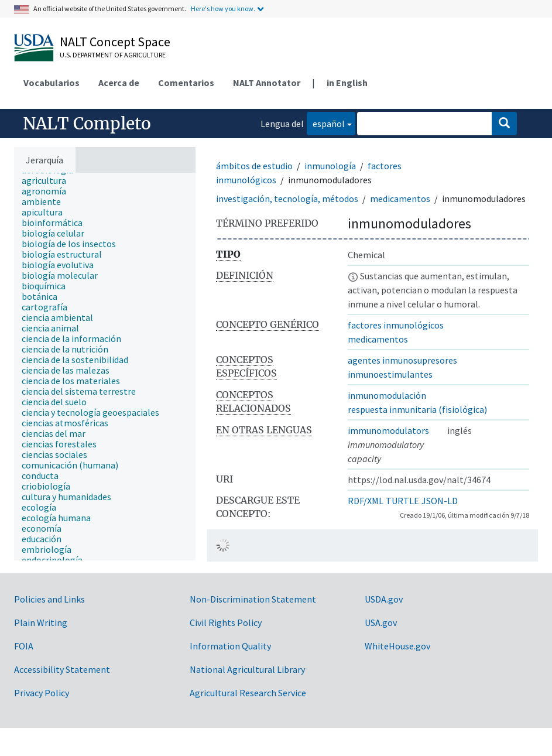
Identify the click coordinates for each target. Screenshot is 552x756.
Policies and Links (49, 599)
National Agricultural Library (247, 669)
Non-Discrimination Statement (253, 599)
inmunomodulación (387, 395)
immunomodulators (388, 430)
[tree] (105, 367)
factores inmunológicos (396, 325)
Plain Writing (41, 622)
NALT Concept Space (115, 42)
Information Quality (230, 646)
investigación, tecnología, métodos (287, 199)
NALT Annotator (267, 83)
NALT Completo (87, 124)
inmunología (330, 166)
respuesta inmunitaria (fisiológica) (417, 409)
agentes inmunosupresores (402, 360)
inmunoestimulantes (390, 374)
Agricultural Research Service (248, 693)
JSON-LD (440, 501)
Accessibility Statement (62, 669)
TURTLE (402, 501)
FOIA (24, 646)
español (326, 123)
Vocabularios (52, 83)
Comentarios (186, 83)
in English (347, 83)
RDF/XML (366, 501)
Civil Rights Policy (226, 622)
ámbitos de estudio (254, 166)
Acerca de (119, 83)
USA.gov (381, 622)
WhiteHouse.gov (397, 646)
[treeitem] (49, 180)
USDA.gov (384, 599)
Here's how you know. (223, 8)
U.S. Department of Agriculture (113, 55)
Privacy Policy (42, 693)
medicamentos (400, 199)
